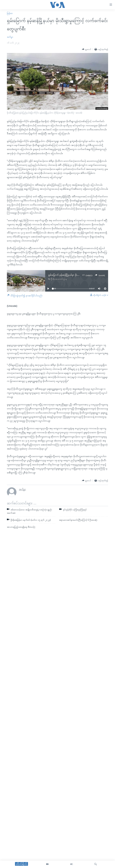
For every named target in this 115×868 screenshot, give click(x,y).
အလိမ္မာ (10, 37)
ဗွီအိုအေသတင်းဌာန (59, 279)
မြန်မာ (10, 13)
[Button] (86, 49)
